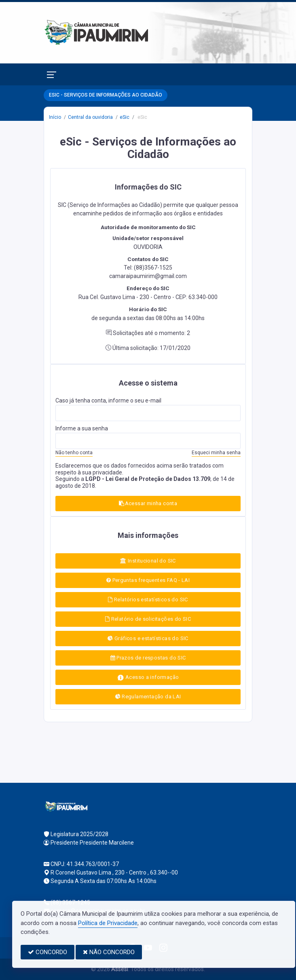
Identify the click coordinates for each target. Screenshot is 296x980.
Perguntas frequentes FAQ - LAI (148, 580)
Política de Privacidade (108, 923)
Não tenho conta (74, 453)
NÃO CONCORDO (109, 952)
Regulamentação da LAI (148, 697)
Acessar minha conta (148, 503)
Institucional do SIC (148, 561)
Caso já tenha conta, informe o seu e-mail (108, 400)
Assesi (120, 969)
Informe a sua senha (82, 428)
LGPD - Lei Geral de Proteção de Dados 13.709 (148, 479)
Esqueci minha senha (216, 453)
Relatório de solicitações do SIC (148, 619)
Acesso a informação (148, 678)
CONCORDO (48, 952)
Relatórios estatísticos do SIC (148, 600)
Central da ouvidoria (90, 117)
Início (55, 117)
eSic (125, 117)
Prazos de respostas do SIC (148, 658)
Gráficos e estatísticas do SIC (148, 638)
